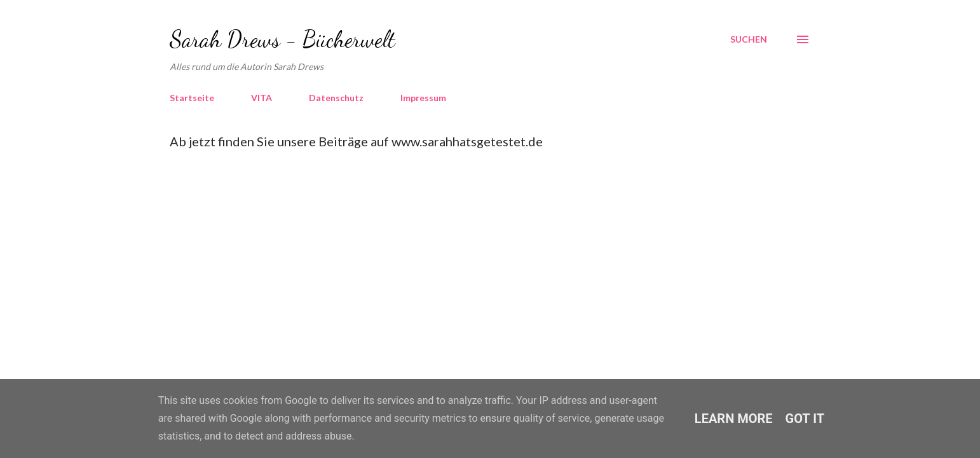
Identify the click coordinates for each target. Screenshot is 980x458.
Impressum (423, 98)
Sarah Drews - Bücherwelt (282, 39)
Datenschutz (336, 98)
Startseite (192, 98)
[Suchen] (749, 39)
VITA (262, 98)
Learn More (734, 419)
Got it (805, 419)
